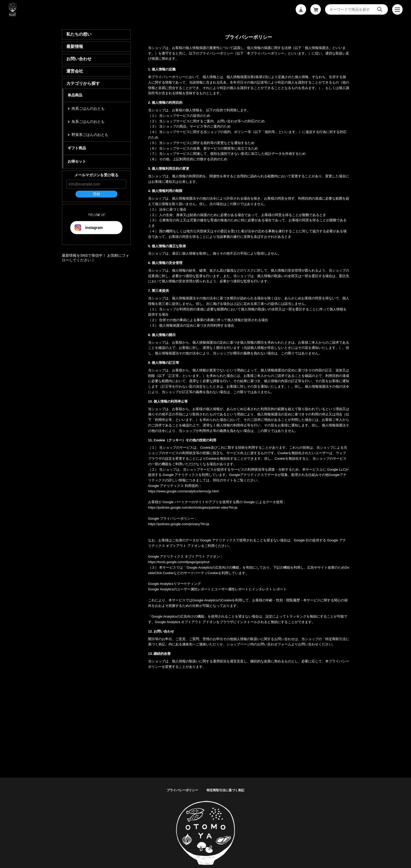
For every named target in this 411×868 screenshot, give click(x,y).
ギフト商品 (77, 148)
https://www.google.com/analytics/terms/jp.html (183, 491)
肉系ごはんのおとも (88, 108)
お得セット (77, 161)
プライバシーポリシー (182, 790)
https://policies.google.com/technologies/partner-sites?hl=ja (193, 507)
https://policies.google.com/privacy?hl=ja (179, 524)
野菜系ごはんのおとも (90, 135)
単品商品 (75, 95)
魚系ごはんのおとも (88, 122)
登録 (96, 194)
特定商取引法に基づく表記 (225, 790)
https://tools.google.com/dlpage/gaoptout (179, 562)
